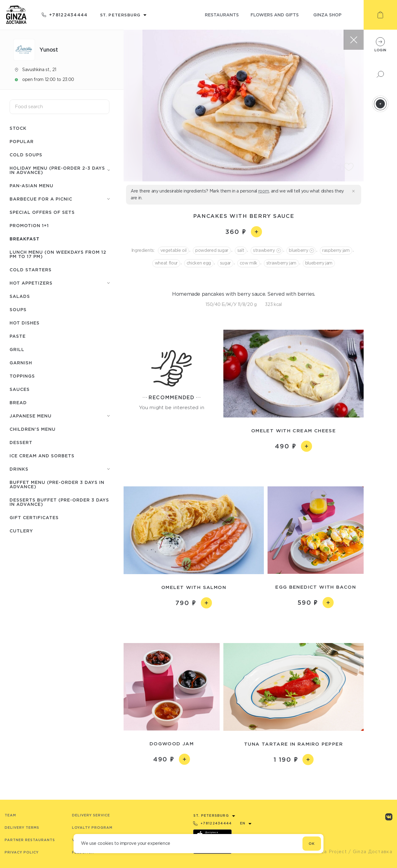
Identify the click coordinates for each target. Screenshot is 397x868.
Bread (18, 402)
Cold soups (26, 155)
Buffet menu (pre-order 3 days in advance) (57, 484)
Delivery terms (22, 828)
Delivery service (91, 815)
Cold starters (31, 270)
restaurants (222, 15)
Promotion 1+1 (29, 225)
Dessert (21, 442)
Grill (17, 349)
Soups (18, 309)
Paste (18, 336)
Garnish (21, 363)
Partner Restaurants (30, 840)
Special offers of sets (42, 212)
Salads (20, 296)
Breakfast (25, 239)
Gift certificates (34, 517)
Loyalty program (92, 828)
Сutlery (21, 531)
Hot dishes (25, 323)
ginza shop (327, 15)
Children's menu (33, 429)
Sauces (20, 389)
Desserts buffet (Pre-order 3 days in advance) (59, 502)
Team (10, 815)
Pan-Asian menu (32, 186)
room (264, 191)
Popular (22, 141)
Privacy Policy (22, 852)
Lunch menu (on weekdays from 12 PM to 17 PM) (58, 254)
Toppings (22, 376)
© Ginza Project (327, 852)
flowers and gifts (275, 15)
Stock (18, 128)
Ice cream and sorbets (42, 456)
